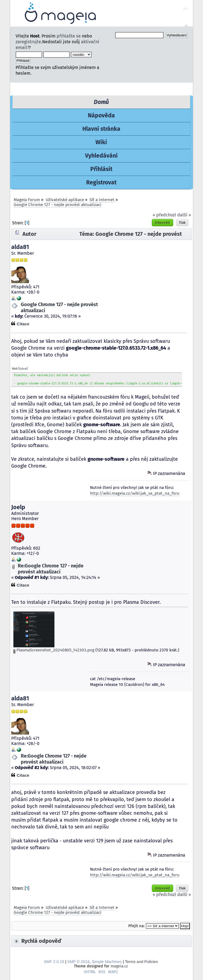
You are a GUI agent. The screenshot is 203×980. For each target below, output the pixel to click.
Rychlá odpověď (41, 941)
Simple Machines (107, 962)
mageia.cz (119, 966)
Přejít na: (137, 926)
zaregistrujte (28, 42)
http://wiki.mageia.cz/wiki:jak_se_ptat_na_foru (135, 493)
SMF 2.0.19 (54, 962)
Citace (23, 324)
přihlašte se (69, 36)
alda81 (20, 247)
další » (184, 215)
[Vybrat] (23, 369)
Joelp (18, 507)
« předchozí (164, 215)
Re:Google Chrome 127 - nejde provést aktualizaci (51, 569)
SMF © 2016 (78, 962)
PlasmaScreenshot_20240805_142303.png (54, 650)
